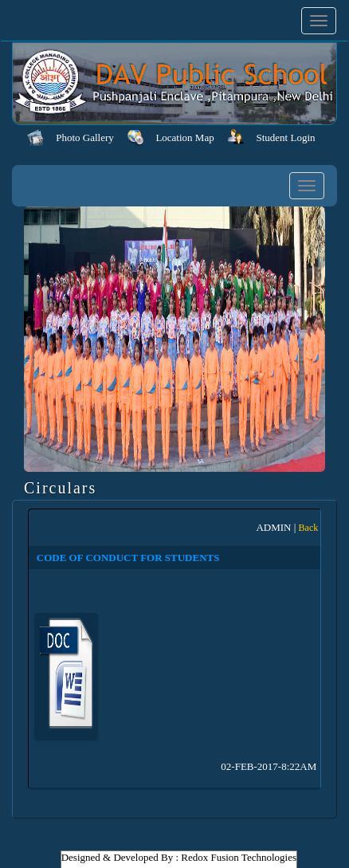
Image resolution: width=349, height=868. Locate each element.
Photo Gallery (85, 137)
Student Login (286, 137)
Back (309, 528)
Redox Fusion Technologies (239, 857)
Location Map (184, 137)
